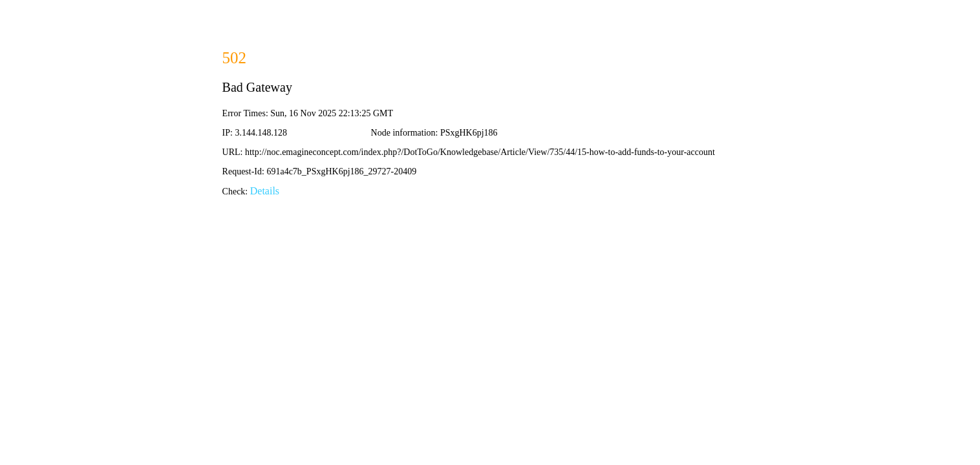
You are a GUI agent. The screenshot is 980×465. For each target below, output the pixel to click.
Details (265, 191)
